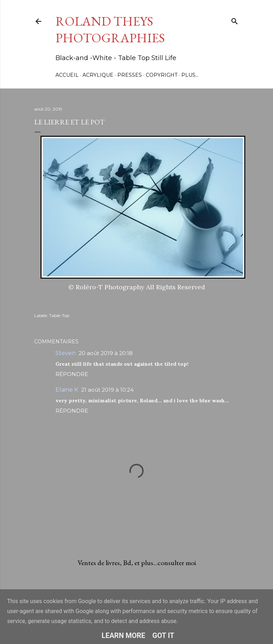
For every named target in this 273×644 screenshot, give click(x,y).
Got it (164, 635)
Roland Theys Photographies (110, 29)
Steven (66, 353)
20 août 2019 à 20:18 (106, 353)
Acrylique (98, 75)
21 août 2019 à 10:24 (107, 390)
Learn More (124, 635)
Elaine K (67, 390)
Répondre (72, 374)
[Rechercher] (235, 20)
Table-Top (59, 315)
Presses (130, 75)
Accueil (67, 75)
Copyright (162, 75)
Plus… (190, 75)
